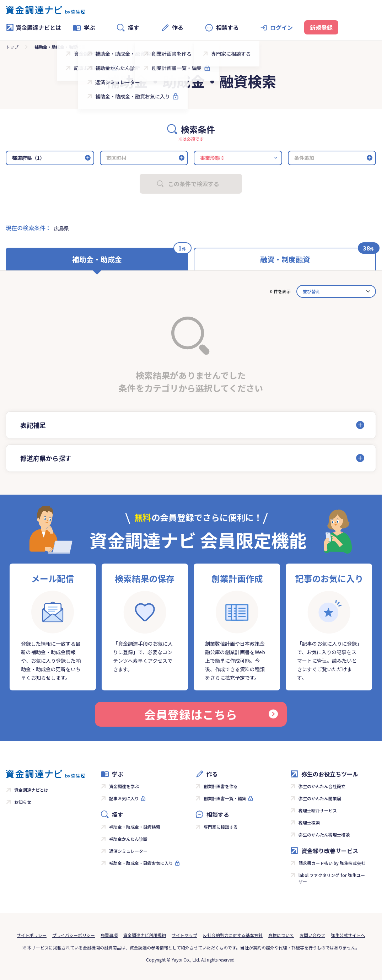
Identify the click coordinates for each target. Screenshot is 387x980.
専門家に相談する (221, 827)
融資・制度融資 (285, 259)
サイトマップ (184, 935)
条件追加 (304, 158)
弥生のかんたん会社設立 (322, 786)
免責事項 (109, 935)
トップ (12, 47)
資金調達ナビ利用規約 (145, 935)
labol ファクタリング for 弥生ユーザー (332, 878)
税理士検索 (309, 822)
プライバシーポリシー (74, 935)
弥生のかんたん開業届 (320, 798)
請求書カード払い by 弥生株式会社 (332, 863)
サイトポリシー (32, 935)
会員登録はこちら (211, 714)
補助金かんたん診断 (128, 839)
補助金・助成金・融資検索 (135, 827)
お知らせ (23, 802)
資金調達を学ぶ (124, 786)
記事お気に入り (124, 798)
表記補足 (33, 425)
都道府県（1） (28, 158)
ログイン (281, 27)
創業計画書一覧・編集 (225, 798)
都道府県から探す (46, 458)
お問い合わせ (312, 935)
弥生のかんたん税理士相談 (324, 834)
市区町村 (116, 158)
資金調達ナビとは (33, 27)
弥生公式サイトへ (348, 935)
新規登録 (321, 27)
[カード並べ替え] (336, 291)
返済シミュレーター (128, 851)
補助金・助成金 (97, 259)
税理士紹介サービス (318, 810)
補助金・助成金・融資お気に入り (141, 863)
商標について (281, 935)
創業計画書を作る (221, 786)
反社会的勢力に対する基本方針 (233, 935)
